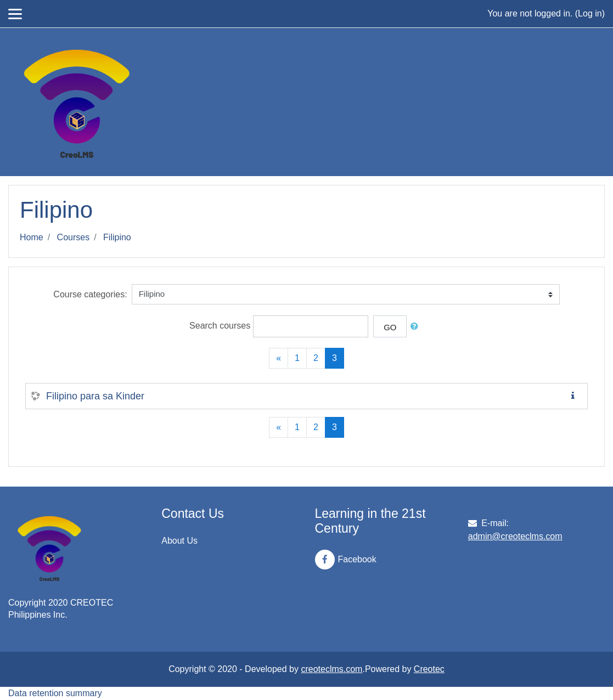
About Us (179, 541)
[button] (417, 327)
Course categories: (90, 294)
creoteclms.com (331, 669)
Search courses (220, 326)
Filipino (117, 237)
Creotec (429, 669)
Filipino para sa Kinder (95, 396)
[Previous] (279, 358)
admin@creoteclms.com (515, 536)
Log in (590, 13)
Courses (74, 237)
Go (390, 327)
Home (32, 237)
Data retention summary (55, 693)
